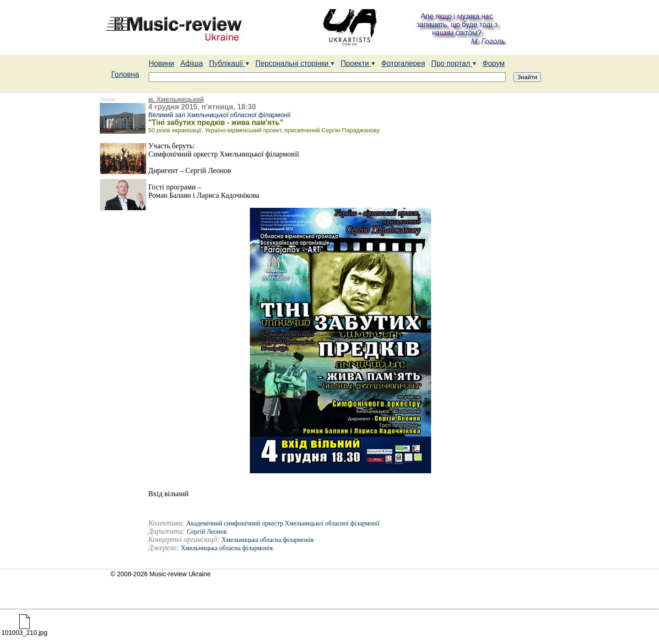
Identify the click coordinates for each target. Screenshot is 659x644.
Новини (162, 63)
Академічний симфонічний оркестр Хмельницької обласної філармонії (283, 523)
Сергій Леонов (207, 532)
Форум (494, 63)
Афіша (192, 63)
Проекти (358, 63)
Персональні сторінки (295, 63)
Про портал (454, 63)
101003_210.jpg (24, 630)
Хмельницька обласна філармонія (267, 540)
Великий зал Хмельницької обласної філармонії (219, 115)
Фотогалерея (403, 63)
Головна (125, 74)
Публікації (229, 63)
